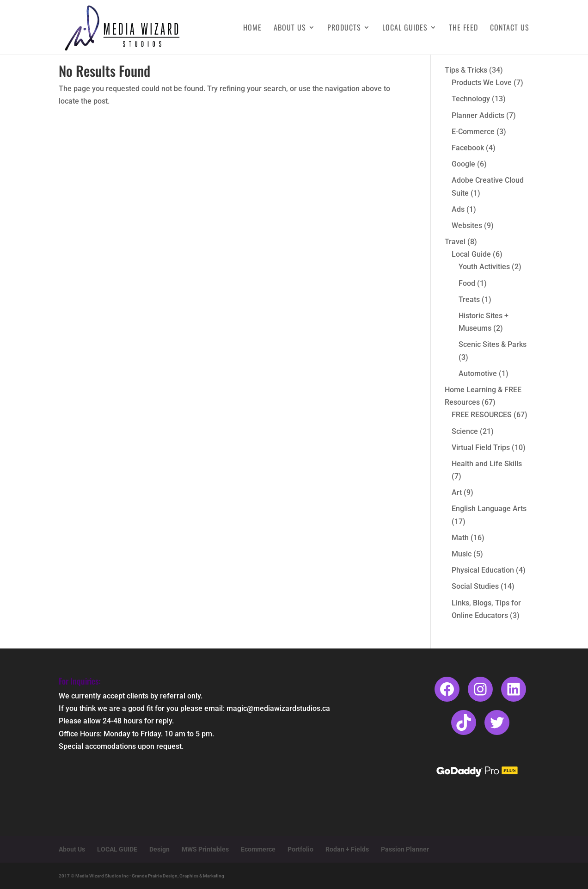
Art (457, 492)
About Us (290, 28)
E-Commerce (473, 132)
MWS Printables (205, 849)
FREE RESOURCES (482, 415)
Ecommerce (258, 849)
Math (460, 538)
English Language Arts (489, 509)
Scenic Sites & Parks (493, 344)
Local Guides (405, 28)
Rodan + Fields (347, 849)
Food (467, 283)
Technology (471, 99)
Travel (455, 242)
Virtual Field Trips (481, 448)
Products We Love (482, 83)
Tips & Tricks (466, 70)
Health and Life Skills (487, 464)
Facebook (468, 148)
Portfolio (300, 849)
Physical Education (483, 570)
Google (463, 164)
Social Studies (475, 586)
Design (159, 849)
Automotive (478, 374)
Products (344, 28)
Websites (467, 225)
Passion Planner (405, 849)
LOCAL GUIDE (117, 849)
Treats (469, 299)
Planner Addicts (478, 115)
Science (465, 431)
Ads (458, 209)
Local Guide (471, 254)
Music (462, 554)
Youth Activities (484, 267)
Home (252, 28)
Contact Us (510, 28)
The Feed (463, 28)
